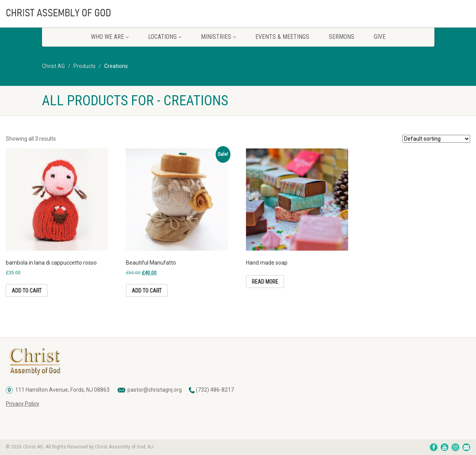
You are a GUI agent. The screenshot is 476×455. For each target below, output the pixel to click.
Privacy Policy (23, 404)
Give (380, 37)
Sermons (342, 37)
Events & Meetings (282, 37)
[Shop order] (436, 139)
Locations (165, 37)
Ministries (218, 37)
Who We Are (110, 37)
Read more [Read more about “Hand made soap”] (265, 282)
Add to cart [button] (27, 291)
